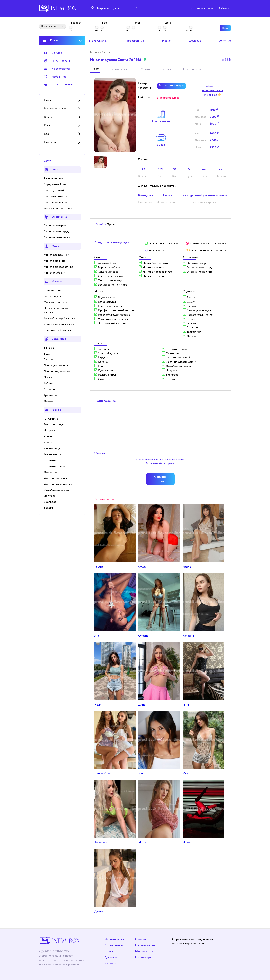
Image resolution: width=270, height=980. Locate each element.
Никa (142, 774)
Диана (99, 911)
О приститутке (120, 69)
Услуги (145, 69)
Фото (95, 69)
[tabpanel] (115, 115)
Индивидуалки (114, 939)
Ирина (187, 843)
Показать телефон (171, 86)
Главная (95, 52)
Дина (142, 705)
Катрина (188, 636)
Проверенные (114, 945)
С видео (140, 939)
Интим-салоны (145, 945)
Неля (98, 705)
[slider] (71, 27)
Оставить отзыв (160, 479)
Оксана (143, 636)
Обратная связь (202, 8)
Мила (142, 843)
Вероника (101, 843)
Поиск (225, 28)
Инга (186, 705)
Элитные (110, 964)
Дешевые (110, 958)
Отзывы (166, 69)
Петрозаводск (106, 8)
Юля (186, 774)
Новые (109, 951)
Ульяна (99, 567)
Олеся (142, 567)
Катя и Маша (103, 774)
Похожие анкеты (194, 69)
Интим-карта (144, 958)
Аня (97, 636)
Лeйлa (187, 567)
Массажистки (144, 951)
